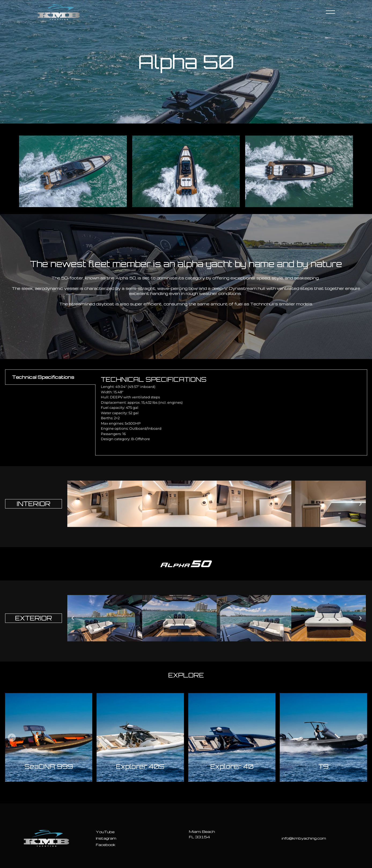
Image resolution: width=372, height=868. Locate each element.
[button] (73, 504)
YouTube (105, 832)
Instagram (106, 838)
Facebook (106, 845)
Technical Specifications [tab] (43, 377)
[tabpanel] (231, 412)
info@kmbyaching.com (304, 838)
